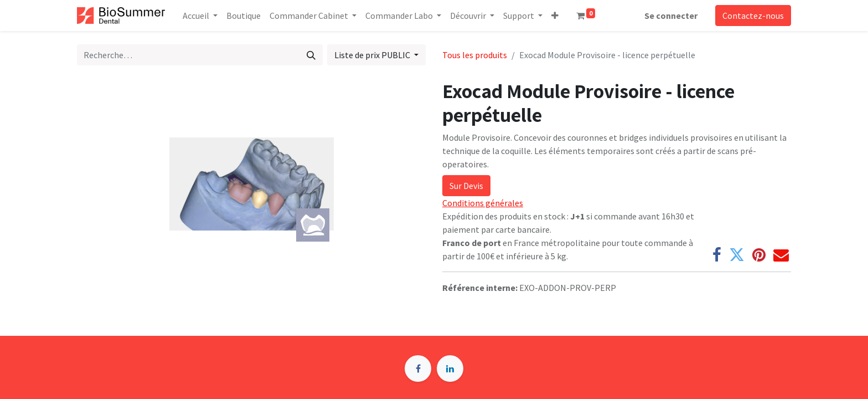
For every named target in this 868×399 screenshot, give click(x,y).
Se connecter (671, 16)
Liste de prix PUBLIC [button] (373, 55)
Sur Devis (466, 186)
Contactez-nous (753, 16)
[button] (555, 16)
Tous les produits (475, 55)
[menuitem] (244, 16)
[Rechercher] (311, 55)
